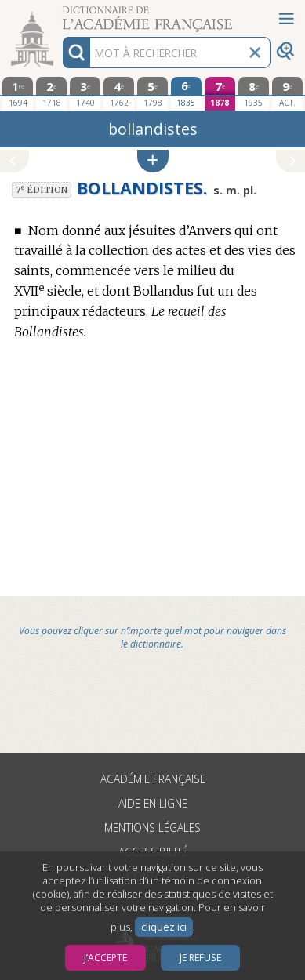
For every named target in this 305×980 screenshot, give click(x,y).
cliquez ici (164, 927)
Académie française (153, 779)
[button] (153, 161)
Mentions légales (152, 828)
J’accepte (105, 958)
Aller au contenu (61, 14)
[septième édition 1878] (220, 94)
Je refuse (200, 958)
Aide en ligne (153, 803)
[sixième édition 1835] (186, 93)
